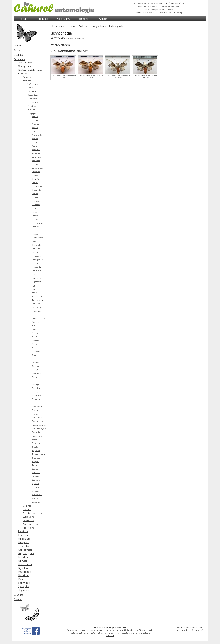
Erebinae (27, 509)
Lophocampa (37, 315)
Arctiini (30, 88)
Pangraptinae (29, 528)
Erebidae (23, 74)
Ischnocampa (37, 297)
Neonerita (36, 341)
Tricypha (35, 462)
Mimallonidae (25, 557)
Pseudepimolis (37, 421)
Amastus (35, 124)
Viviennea (36, 491)
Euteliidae (23, 531)
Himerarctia (37, 275)
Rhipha (35, 440)
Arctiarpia (36, 153)
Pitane (34, 403)
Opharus (35, 366)
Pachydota (36, 370)
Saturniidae (24, 583)
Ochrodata (36, 352)
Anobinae (27, 77)
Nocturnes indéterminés (30, 70)
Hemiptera (24, 542)
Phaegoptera (37, 396)
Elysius (35, 208)
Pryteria (35, 414)
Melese (35, 326)
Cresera (35, 194)
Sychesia (35, 484)
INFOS (17, 46)
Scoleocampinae (31, 524)
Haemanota (36, 256)
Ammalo (35, 131)
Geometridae (25, 535)
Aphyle (35, 142)
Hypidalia (36, 286)
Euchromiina (33, 102)
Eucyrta (35, 230)
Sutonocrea (36, 480)
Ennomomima (37, 223)
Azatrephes (36, 161)
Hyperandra (37, 278)
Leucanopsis (37, 311)
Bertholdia (36, 172)
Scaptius (35, 469)
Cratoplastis (37, 190)
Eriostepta (36, 227)
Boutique (44, 19)
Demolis (35, 197)
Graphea (35, 253)
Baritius (35, 164)
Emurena (36, 219)
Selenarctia (36, 473)
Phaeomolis (36, 399)
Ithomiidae (24, 546)
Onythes (35, 355)
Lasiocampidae (26, 550)
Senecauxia (36, 476)
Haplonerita (36, 267)
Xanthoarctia (37, 495)
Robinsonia (36, 443)
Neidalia (35, 337)
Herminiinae (28, 520)
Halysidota (36, 264)
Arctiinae (27, 81)
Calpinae (27, 506)
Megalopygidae (26, 553)
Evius (34, 241)
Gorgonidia (36, 249)
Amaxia (35, 128)
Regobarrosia (37, 436)
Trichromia (36, 458)
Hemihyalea (37, 271)
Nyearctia (36, 348)
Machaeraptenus (38, 319)
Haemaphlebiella (38, 260)
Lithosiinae (32, 106)
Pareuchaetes (37, 388)
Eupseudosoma (38, 238)
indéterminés (33, 84)
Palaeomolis (36, 374)
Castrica (35, 183)
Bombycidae (25, 66)
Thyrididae (24, 590)
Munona (35, 333)
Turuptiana (36, 465)
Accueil (24, 19)
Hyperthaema (37, 282)
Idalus (35, 293)
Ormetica (36, 363)
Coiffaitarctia (37, 186)
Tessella (35, 447)
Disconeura (36, 205)
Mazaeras (36, 322)
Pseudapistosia (38, 418)
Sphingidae (24, 587)
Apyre (34, 146)
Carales (35, 175)
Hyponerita (36, 289)
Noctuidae (23, 561)
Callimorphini (33, 91)
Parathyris (36, 385)
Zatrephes (36, 502)
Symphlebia (37, 487)
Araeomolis (36, 150)
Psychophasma (38, 432)
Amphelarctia (37, 135)
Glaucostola (36, 245)
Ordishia (35, 359)
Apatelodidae (25, 63)
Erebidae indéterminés (33, 513)
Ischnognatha (37, 300)
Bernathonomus (38, 168)
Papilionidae (25, 572)
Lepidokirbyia (37, 308)
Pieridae (22, 579)
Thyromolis (36, 451)
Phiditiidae (23, 576)
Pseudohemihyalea (39, 429)
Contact (110, 636)
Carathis (35, 179)
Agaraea (35, 120)
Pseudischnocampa (39, 425)
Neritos (35, 344)
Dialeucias (36, 201)
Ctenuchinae (33, 95)
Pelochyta (36, 392)
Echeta (35, 212)
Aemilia (35, 117)
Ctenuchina (32, 99)
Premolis (35, 410)
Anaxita (35, 139)
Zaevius (35, 498)
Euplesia (35, 234)
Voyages (83, 19)
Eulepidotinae (29, 517)
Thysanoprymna (38, 454)
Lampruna (36, 304)
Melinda (35, 330)
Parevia (35, 377)
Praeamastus (37, 407)
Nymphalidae (25, 568)
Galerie (103, 19)
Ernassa (35, 216)
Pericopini (31, 110)
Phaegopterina (33, 113)
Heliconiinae (24, 539)
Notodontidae (25, 564)
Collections (63, 19)
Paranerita (36, 381)
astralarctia (37, 157)
